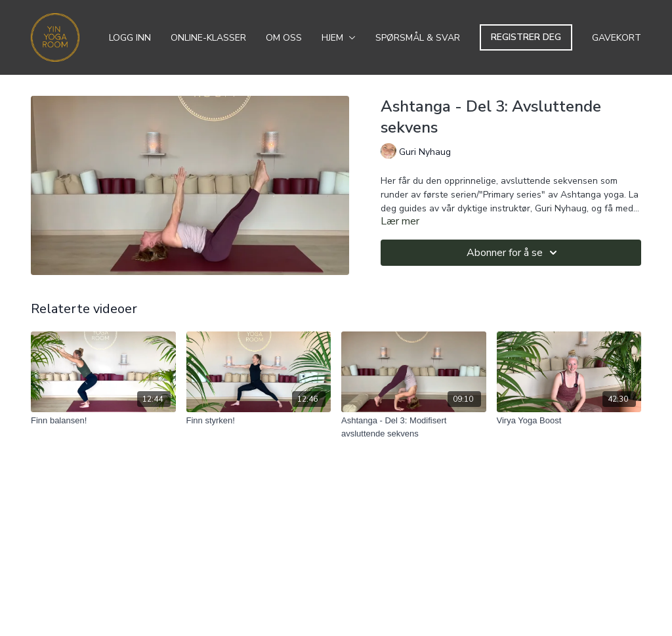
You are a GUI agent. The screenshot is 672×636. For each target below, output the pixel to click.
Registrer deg (526, 37)
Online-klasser (208, 38)
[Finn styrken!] (259, 421)
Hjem (339, 38)
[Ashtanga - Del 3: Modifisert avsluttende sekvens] (414, 427)
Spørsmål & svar (418, 38)
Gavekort (617, 38)
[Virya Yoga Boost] (569, 421)
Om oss (284, 38)
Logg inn (130, 38)
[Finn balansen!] (103, 421)
